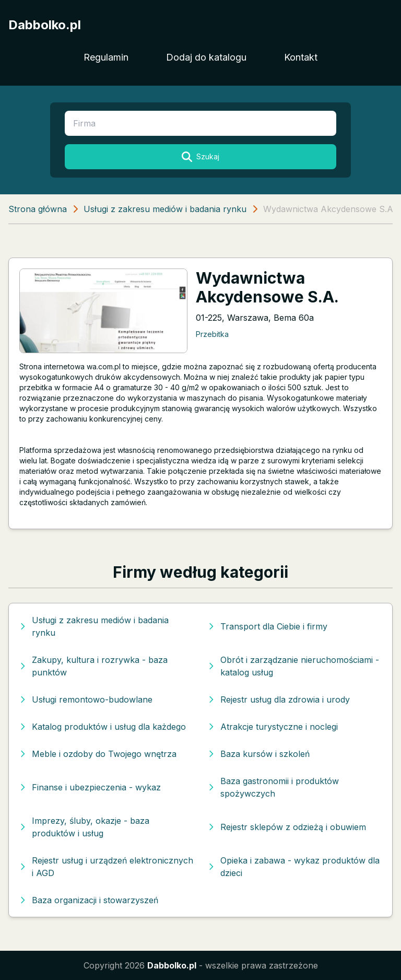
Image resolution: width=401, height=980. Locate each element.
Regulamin (106, 57)
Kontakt (301, 57)
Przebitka (212, 334)
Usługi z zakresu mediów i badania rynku (165, 209)
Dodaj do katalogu (206, 57)
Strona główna (38, 209)
